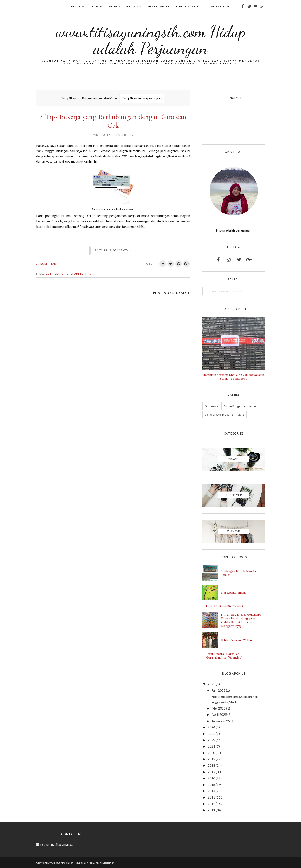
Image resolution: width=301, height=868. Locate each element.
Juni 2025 (218, 690)
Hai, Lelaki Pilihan (233, 593)
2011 (211, 810)
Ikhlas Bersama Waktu (236, 640)
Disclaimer (108, 863)
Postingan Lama (170, 293)
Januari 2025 (221, 721)
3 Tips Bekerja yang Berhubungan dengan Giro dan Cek (113, 121)
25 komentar (46, 264)
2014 (211, 791)
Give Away (211, 406)
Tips (88, 274)
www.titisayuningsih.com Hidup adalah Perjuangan (151, 40)
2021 (211, 746)
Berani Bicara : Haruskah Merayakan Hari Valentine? (224, 656)
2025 (211, 684)
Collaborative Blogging (219, 415)
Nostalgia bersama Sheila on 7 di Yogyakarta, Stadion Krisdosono (234, 377)
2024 (211, 727)
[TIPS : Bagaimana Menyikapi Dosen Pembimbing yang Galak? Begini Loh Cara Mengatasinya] (241, 620)
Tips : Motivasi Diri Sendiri (224, 606)
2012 (211, 804)
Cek (57, 274)
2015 (211, 784)
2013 (211, 797)
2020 (211, 753)
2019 (211, 759)
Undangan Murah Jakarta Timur (239, 573)
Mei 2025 (219, 708)
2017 (49, 274)
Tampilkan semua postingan (142, 98)
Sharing (77, 274)
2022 (211, 740)
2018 (241, 415)
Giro (65, 274)
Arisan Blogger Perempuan (241, 406)
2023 (211, 734)
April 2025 (219, 714)
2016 (211, 778)
